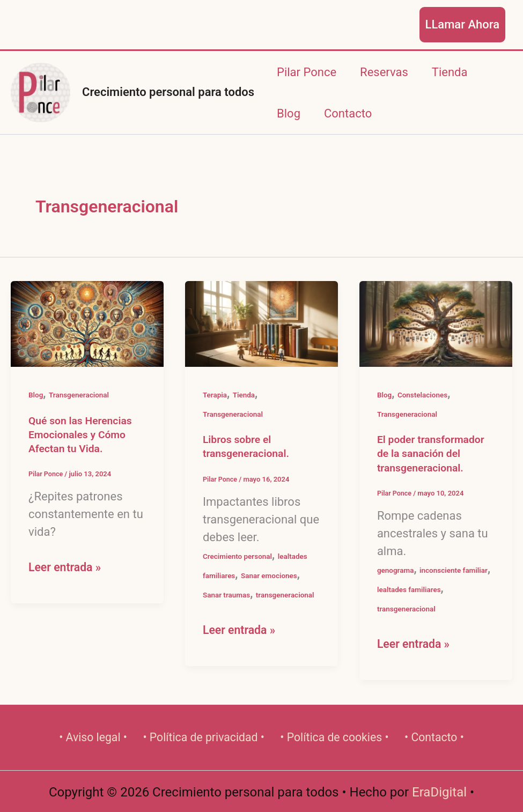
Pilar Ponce (307, 72)
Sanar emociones (271, 575)
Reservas (384, 72)
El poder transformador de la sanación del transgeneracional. (433, 454)
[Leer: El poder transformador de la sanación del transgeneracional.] (436, 323)
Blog (289, 113)
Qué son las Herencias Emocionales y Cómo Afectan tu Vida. (82, 434)
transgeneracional (288, 595)
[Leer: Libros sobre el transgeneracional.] (261, 323)
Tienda (450, 72)
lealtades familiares (410, 589)
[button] (462, 25)
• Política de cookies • (335, 737)
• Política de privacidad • (204, 737)
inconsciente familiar (456, 570)
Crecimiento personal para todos (168, 92)
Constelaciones (424, 395)
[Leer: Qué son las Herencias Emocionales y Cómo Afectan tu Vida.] (87, 323)
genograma (396, 570)
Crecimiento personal (239, 556)
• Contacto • (434, 737)
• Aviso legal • (94, 737)
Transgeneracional (80, 395)
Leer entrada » (66, 567)
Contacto (348, 113)
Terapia (215, 395)
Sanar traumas (227, 595)
